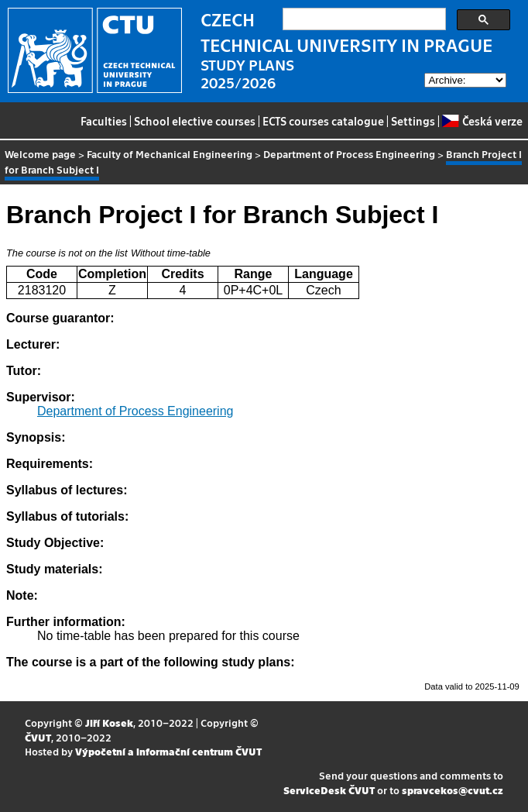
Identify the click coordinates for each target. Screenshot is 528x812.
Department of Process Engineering (349, 154)
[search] (363, 19)
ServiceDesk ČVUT (329, 790)
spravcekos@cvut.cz (453, 790)
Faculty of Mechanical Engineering (170, 154)
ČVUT (38, 737)
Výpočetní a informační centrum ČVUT (168, 751)
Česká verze (482, 121)
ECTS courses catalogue (323, 121)
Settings (413, 121)
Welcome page (40, 154)
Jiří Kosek (109, 723)
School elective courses (195, 121)
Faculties (104, 121)
